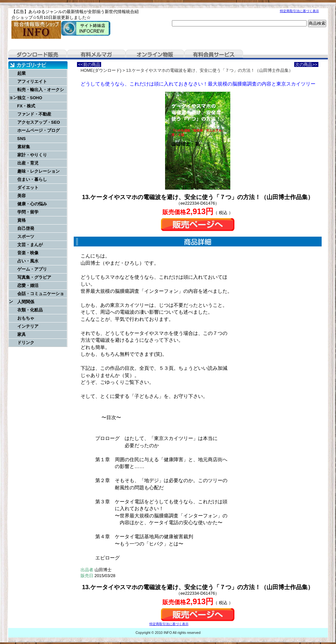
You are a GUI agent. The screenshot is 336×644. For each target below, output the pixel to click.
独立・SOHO (30, 98)
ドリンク (26, 343)
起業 (22, 73)
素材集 (24, 147)
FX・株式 (26, 106)
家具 (22, 334)
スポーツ (26, 236)
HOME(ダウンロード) (101, 70)
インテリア (28, 326)
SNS (22, 139)
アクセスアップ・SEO (39, 122)
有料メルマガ (96, 55)
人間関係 (26, 302)
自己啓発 (26, 228)
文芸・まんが (30, 245)
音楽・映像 (28, 253)
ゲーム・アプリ (32, 269)
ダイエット (28, 188)
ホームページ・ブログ (38, 130)
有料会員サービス (214, 55)
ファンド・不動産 (34, 114)
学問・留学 (28, 212)
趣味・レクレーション (38, 171)
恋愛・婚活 (28, 285)
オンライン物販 (155, 55)
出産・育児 (28, 163)
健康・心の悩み (32, 204)
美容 (22, 196)
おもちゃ (26, 318)
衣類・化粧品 (30, 310)
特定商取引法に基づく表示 (299, 11)
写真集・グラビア (34, 277)
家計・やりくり (32, 155)
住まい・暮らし (32, 179)
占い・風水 (28, 261)
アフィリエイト (32, 81)
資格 (22, 220)
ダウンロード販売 (38, 55)
